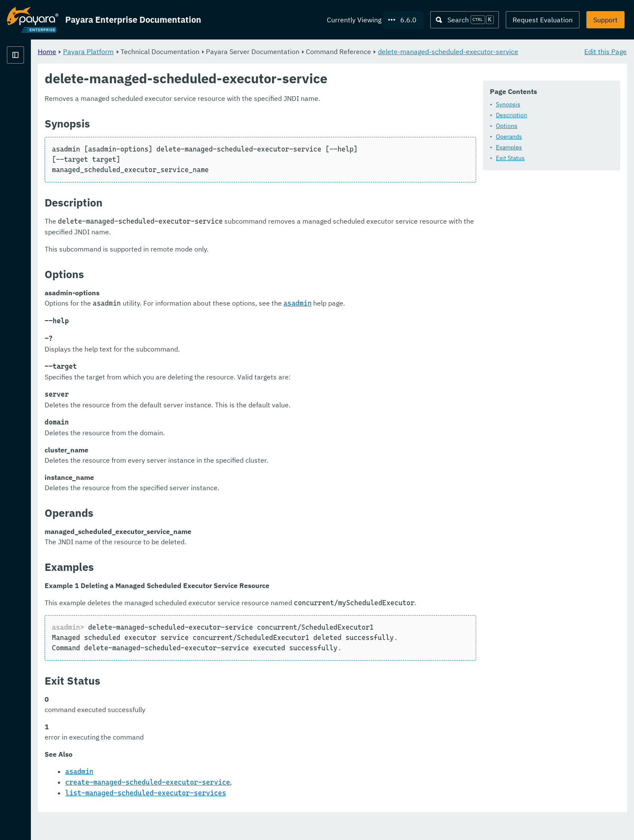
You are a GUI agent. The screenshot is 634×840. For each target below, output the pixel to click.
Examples (509, 148)
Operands (509, 137)
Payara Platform (195, 52)
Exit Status (510, 158)
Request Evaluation (543, 20)
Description (512, 115)
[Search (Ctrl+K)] (465, 20)
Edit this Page (605, 52)
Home (154, 52)
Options (507, 126)
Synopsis (508, 105)
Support (605, 20)
